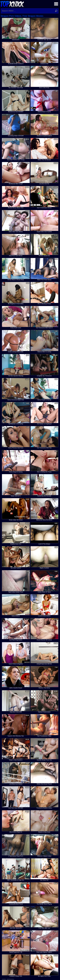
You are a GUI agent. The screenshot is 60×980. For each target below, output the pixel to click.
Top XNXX (12, 4)
